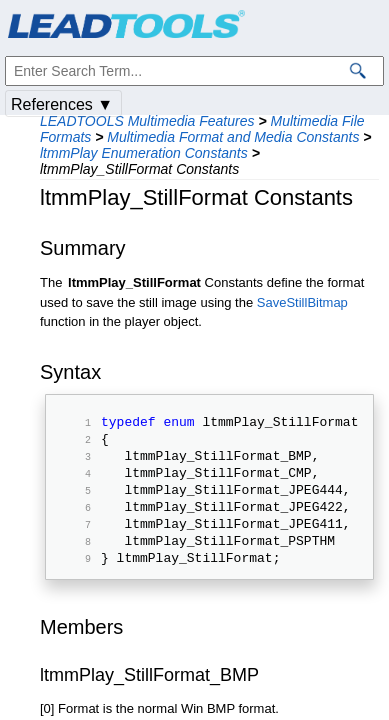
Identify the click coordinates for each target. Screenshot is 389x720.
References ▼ (62, 104)
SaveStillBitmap (302, 302)
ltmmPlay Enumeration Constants (144, 153)
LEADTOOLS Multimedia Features (147, 121)
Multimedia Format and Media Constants (233, 137)
